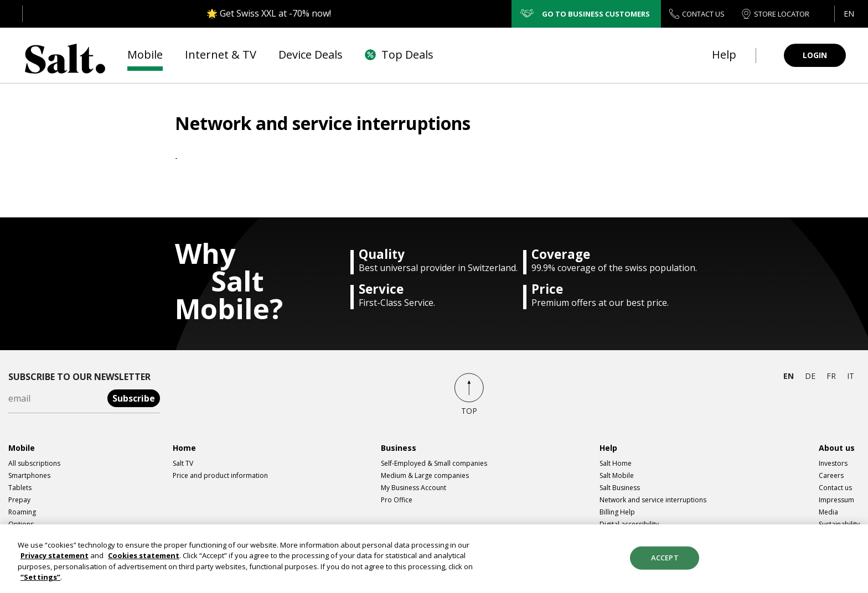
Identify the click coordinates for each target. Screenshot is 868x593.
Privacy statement (55, 561)
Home (184, 448)
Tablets (20, 488)
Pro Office (397, 500)
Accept (665, 563)
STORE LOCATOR (775, 14)
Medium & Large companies (425, 475)
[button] (848, 14)
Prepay (19, 500)
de (810, 376)
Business (399, 448)
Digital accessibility (629, 524)
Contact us (835, 488)
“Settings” (40, 582)
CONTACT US (697, 14)
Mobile (22, 448)
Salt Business (620, 488)
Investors (833, 463)
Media (828, 512)
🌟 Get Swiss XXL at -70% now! (269, 13)
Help (608, 448)
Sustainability (839, 524)
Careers (831, 475)
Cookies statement (144, 561)
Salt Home (616, 463)
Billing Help (617, 512)
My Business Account (414, 488)
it (851, 376)
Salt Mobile (617, 475)
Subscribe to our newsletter (79, 377)
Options (21, 524)
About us (837, 448)
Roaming (22, 512)
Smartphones (29, 475)
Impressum (836, 500)
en (789, 376)
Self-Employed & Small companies (434, 463)
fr (831, 376)
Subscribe (134, 398)
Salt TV (183, 463)
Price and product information (220, 475)
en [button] (849, 14)
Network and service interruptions (653, 500)
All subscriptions (34, 463)
